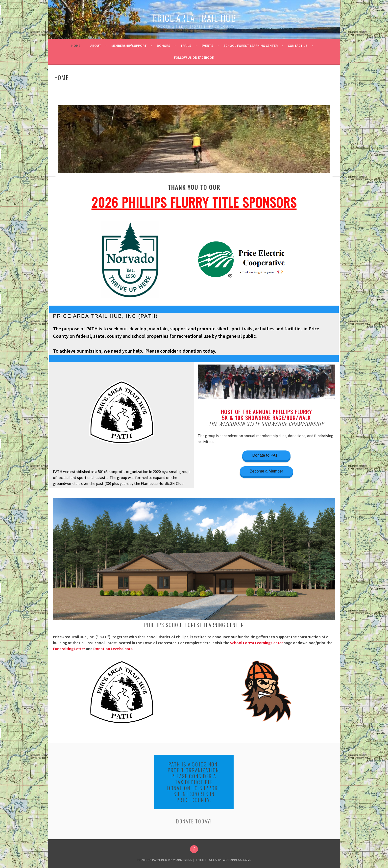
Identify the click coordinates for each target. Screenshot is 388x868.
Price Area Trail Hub (194, 18)
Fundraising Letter (69, 649)
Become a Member (266, 471)
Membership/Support (129, 46)
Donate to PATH (266, 455)
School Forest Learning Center (251, 46)
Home (76, 46)
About (96, 46)
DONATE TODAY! (194, 821)
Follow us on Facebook (194, 57)
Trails (186, 46)
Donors (164, 46)
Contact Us (298, 46)
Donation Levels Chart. (113, 649)
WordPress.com (237, 860)
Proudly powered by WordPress (165, 860)
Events (207, 46)
